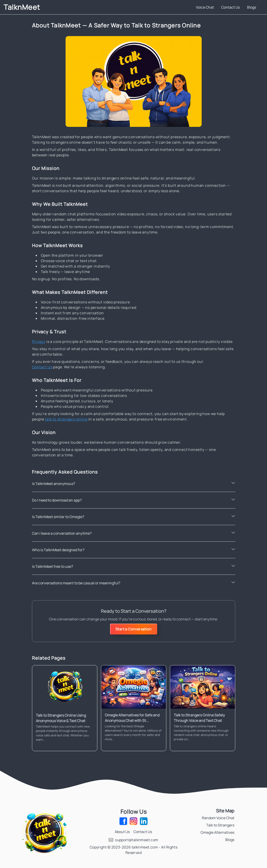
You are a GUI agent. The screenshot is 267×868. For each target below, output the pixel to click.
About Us (122, 832)
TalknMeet (22, 7)
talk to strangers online (66, 419)
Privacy (39, 342)
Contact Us (230, 7)
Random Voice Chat (218, 818)
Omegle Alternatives (217, 832)
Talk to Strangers (220, 825)
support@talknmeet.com (137, 840)
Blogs (252, 7)
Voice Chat (205, 7)
